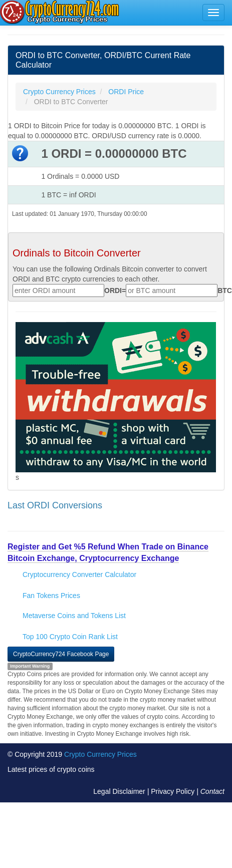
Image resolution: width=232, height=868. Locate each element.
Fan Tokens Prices (51, 596)
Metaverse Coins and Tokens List (74, 616)
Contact (212, 791)
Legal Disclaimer (119, 791)
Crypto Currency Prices (100, 754)
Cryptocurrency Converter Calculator (79, 574)
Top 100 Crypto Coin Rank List (70, 637)
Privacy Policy (173, 791)
